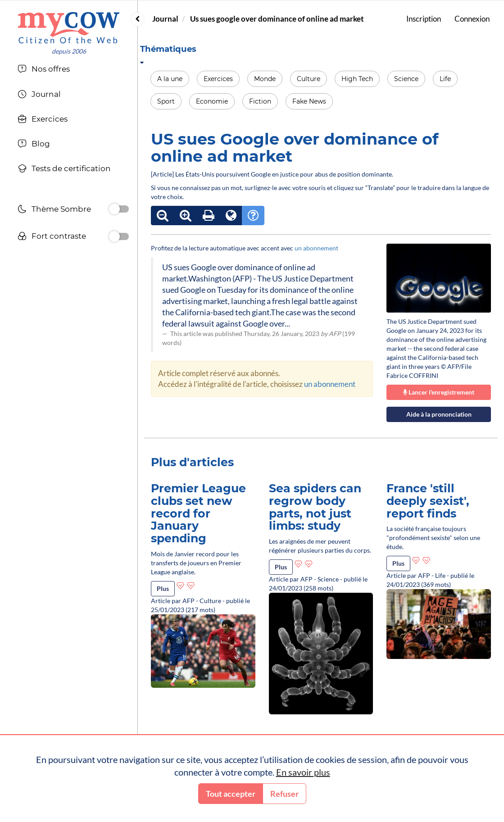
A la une (170, 79)
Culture (309, 79)
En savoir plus (303, 772)
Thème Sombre (54, 210)
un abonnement (316, 248)
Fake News (309, 101)
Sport (166, 101)
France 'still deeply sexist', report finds (428, 501)
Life (445, 79)
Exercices (218, 79)
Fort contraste (52, 237)
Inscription (424, 19)
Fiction (260, 101)
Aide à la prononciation (439, 414)
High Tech (357, 79)
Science (406, 79)
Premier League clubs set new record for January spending (198, 513)
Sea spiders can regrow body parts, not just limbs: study (315, 507)
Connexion (472, 19)
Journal (165, 19)
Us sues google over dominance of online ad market (277, 19)
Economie (212, 101)
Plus (163, 588)
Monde (265, 79)
